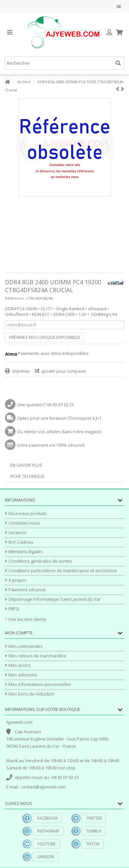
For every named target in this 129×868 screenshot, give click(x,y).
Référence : (15, 298)
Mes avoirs (20, 665)
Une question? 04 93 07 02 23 (45, 405)
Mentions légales (26, 552)
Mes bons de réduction (32, 694)
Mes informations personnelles (40, 684)
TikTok (93, 844)
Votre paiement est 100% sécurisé (51, 445)
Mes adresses (23, 675)
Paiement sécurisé (27, 590)
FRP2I (14, 609)
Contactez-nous (24, 523)
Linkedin (46, 857)
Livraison (18, 533)
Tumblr (94, 831)
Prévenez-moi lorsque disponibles (45, 337)
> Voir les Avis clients (26, 619)
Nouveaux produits (28, 514)
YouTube (46, 844)
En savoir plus (26, 465)
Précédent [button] (22, 147)
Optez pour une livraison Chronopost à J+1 (59, 418)
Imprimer (21, 371)
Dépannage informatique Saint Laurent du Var (55, 599)
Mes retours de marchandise (37, 656)
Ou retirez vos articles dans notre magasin (59, 432)
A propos (18, 580)
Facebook (47, 818)
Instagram (48, 831)
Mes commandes (26, 646)
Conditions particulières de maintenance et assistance (63, 571)
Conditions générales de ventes (40, 561)
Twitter (94, 818)
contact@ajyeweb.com (43, 787)
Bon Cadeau (21, 542)
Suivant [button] (107, 147)
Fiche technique (27, 476)
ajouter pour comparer (64, 371)
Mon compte (19, 633)
